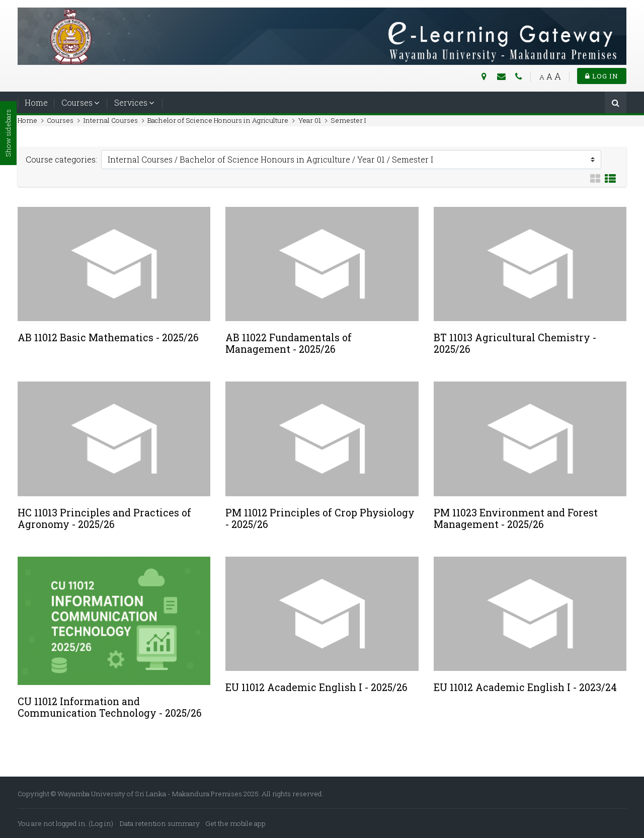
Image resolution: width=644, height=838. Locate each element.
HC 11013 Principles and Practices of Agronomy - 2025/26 (104, 518)
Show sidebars (8, 134)
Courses (77, 102)
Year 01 (310, 120)
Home (36, 102)
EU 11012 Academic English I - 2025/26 (316, 687)
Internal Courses (111, 120)
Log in (602, 76)
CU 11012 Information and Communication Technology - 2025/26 (110, 707)
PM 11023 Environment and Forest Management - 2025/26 (516, 518)
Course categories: (61, 159)
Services (131, 102)
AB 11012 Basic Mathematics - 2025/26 (108, 337)
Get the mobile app (235, 823)
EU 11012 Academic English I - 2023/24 (525, 687)
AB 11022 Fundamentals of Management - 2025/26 (289, 343)
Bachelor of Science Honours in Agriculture (218, 120)
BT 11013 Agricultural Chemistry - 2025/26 (515, 343)
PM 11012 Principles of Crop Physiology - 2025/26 (320, 518)
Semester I (348, 120)
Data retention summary (160, 823)
